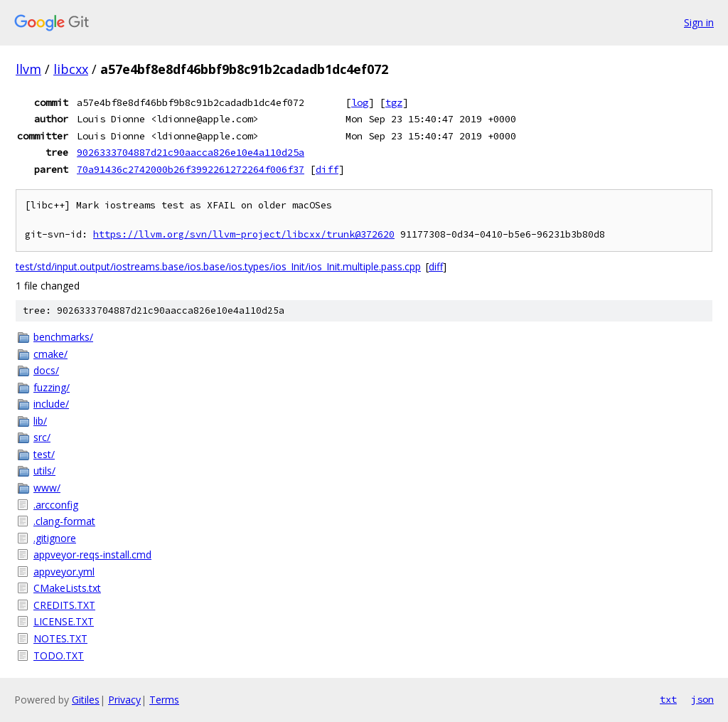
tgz (394, 102)
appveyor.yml (64, 572)
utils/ (44, 471)
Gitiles (86, 700)
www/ (47, 488)
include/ (51, 404)
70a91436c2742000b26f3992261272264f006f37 (191, 169)
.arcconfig (56, 505)
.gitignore (55, 538)
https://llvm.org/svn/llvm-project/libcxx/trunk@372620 (244, 234)
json (702, 699)
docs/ (46, 370)
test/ (44, 454)
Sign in (699, 22)
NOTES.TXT (60, 638)
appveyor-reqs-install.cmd (92, 554)
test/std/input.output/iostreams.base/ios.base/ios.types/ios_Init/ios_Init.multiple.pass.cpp (218, 266)
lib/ (40, 421)
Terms (164, 700)
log (360, 102)
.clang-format (64, 521)
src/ (42, 437)
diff (327, 169)
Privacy (124, 700)
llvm (28, 69)
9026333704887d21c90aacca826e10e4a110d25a (191, 152)
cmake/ (50, 354)
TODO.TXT (59, 655)
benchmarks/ (63, 337)
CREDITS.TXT (64, 605)
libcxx (71, 69)
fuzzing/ (52, 387)
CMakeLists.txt (67, 588)
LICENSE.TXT (64, 621)
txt (668, 699)
